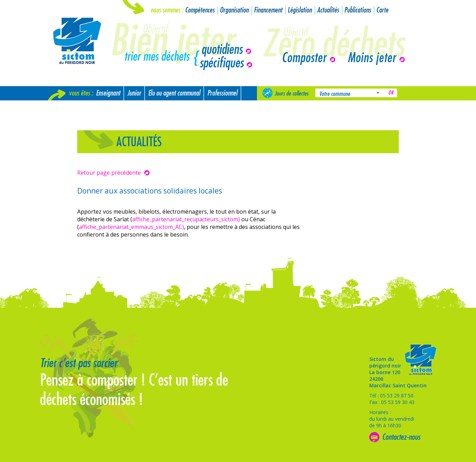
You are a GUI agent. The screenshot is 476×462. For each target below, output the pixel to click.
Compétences (200, 10)
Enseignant (108, 93)
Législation (300, 10)
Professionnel (222, 93)
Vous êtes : (81, 93)
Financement (268, 10)
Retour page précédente (109, 173)
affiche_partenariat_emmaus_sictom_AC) (131, 227)
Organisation (234, 10)
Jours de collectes (292, 93)
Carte (382, 10)
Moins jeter (372, 58)
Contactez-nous (401, 437)
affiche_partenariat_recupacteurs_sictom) (186, 219)
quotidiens (222, 50)
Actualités (328, 10)
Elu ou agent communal (174, 93)
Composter (304, 58)
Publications (358, 10)
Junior (134, 93)
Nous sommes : (167, 10)
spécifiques (221, 63)
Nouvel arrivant (69, 108)
